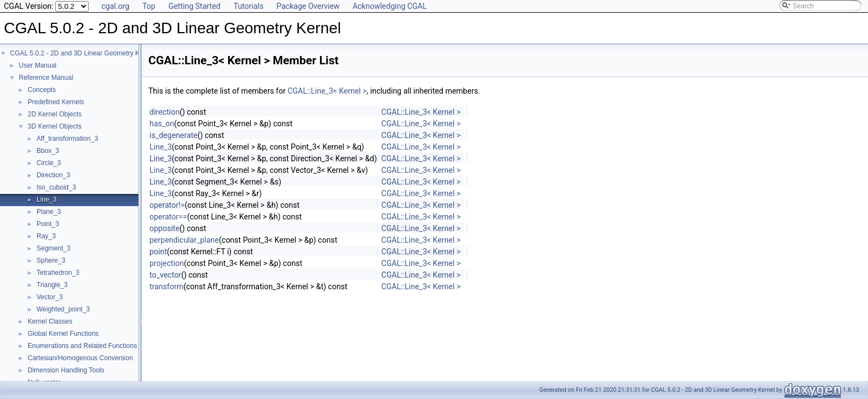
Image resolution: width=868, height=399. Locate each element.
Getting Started (194, 6)
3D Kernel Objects (55, 126)
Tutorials (249, 6)
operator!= (167, 205)
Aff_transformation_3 (67, 139)
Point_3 (48, 224)
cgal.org (115, 6)
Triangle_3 (52, 285)
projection (167, 263)
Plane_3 (49, 212)
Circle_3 (49, 163)
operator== (168, 217)
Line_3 (46, 199)
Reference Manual (46, 78)
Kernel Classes (50, 321)
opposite (164, 228)
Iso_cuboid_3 (56, 187)
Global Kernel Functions (63, 334)
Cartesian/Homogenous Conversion (80, 358)
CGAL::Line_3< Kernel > (327, 91)
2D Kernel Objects (55, 114)
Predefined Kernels (56, 102)
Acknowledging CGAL (390, 6)
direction (164, 112)
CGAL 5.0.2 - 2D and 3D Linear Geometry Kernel (82, 53)
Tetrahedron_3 (58, 273)
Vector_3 (50, 297)
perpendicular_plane (184, 240)
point (158, 252)
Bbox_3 (48, 151)
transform (167, 287)
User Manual (38, 65)
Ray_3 (46, 236)
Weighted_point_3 (63, 309)
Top (149, 6)
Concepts (42, 90)
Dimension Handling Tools (66, 370)
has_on (162, 124)
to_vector (165, 275)
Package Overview (308, 6)
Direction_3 (53, 175)
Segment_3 (53, 248)
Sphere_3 (51, 260)
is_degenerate (174, 135)
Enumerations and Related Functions (82, 346)
